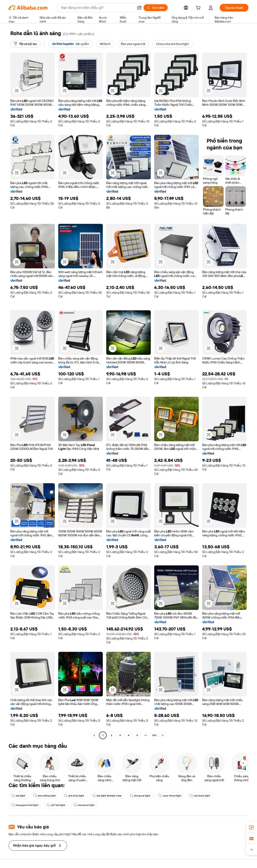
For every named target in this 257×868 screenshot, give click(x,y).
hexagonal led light (25, 805)
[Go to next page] (163, 735)
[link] (251, 827)
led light (18, 796)
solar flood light (170, 796)
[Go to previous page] (94, 735)
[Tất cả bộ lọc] (25, 44)
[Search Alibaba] (97, 8)
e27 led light (56, 805)
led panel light (84, 805)
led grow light (140, 796)
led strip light (74, 796)
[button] (139, 8)
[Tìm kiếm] (156, 8)
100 (154, 735)
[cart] (199, 8)
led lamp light (200, 796)
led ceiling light (45, 796)
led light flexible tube (107, 796)
